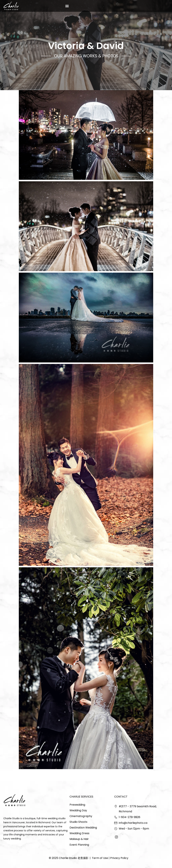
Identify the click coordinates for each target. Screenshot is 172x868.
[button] (67, 6)
